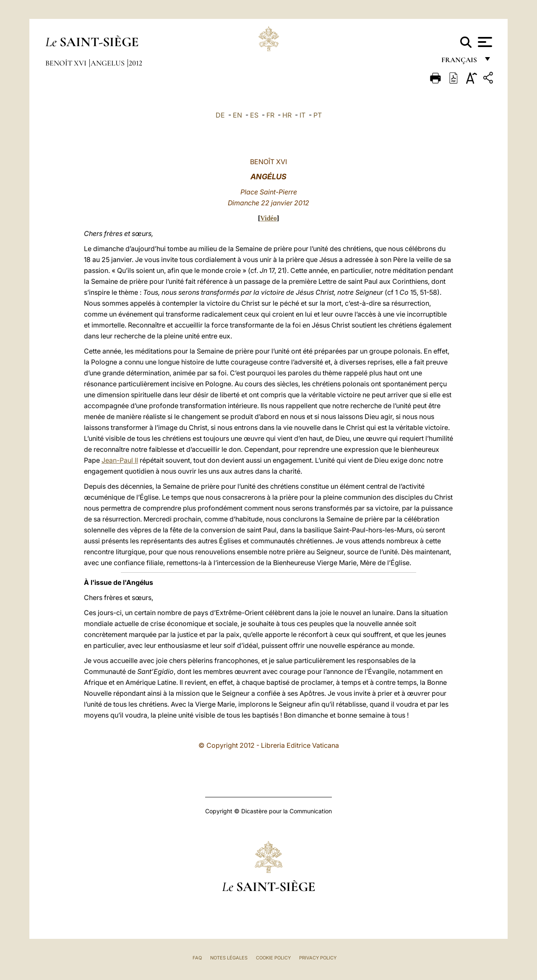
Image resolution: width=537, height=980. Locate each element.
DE (220, 115)
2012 (136, 63)
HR (287, 115)
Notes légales (229, 958)
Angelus (108, 63)
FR (270, 115)
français (460, 62)
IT (302, 115)
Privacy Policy (318, 958)
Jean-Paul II (120, 460)
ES (254, 115)
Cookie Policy (273, 958)
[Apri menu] (484, 42)
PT (318, 115)
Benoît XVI (67, 63)
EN (237, 115)
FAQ (197, 958)
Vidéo (268, 218)
